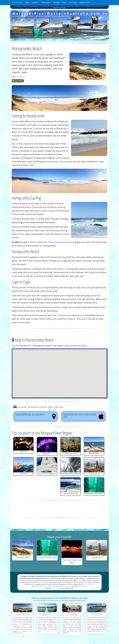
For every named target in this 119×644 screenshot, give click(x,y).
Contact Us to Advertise (89, 584)
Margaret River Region (22, 618)
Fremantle (70, 626)
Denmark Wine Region (66, 586)
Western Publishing (56, 588)
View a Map (18, 81)
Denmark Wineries (98, 626)
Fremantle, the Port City (71, 618)
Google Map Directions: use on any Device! (36, 416)
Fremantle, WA (84, 586)
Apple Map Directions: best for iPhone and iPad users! (83, 416)
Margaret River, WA (22, 615)
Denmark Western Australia (50, 586)
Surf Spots (73, 2)
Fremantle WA (72, 615)
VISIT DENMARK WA (98, 631)
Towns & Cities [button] (85, 2)
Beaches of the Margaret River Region (95, 43)
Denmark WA (97, 615)
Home (27, 2)
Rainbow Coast (39, 586)
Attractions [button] (46, 2)
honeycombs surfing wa (60, 242)
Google (80, 580)
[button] (59, 371)
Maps (64, 2)
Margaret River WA (17, 3)
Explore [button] (36, 2)
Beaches (56, 2)
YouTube (42, 582)
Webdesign (47, 582)
